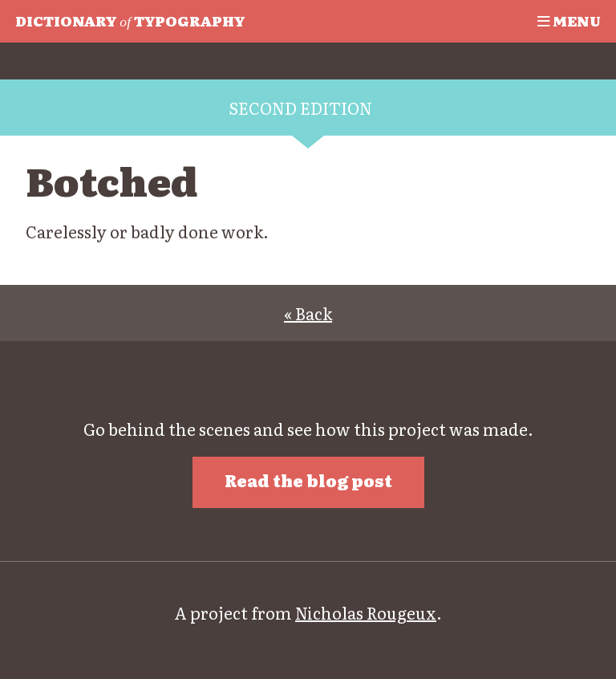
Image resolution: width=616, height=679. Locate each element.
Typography (130, 20)
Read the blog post (308, 480)
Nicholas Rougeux (366, 612)
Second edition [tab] (300, 108)
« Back (308, 313)
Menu (569, 20)
